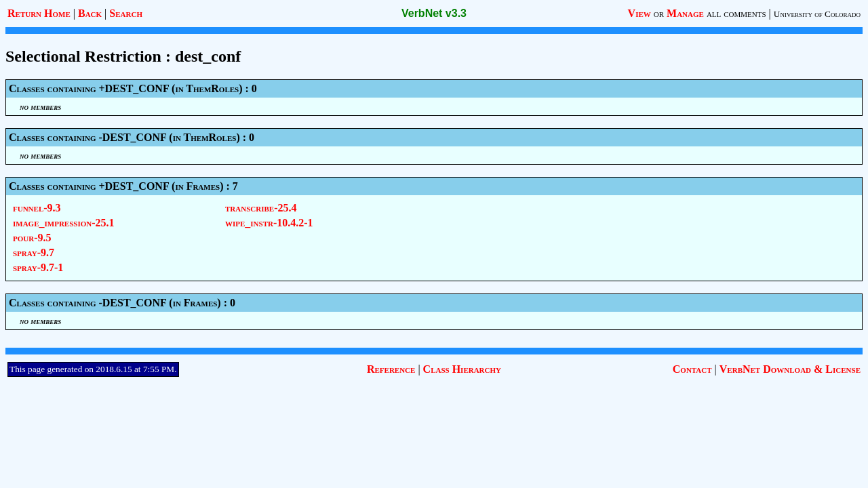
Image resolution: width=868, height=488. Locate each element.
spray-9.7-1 (38, 267)
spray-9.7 (34, 252)
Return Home (39, 13)
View (639, 13)
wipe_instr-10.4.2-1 (269, 223)
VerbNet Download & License (790, 369)
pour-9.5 (32, 238)
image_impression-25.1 (64, 223)
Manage (685, 13)
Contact (692, 369)
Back (90, 13)
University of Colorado (817, 14)
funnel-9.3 (37, 208)
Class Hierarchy (462, 369)
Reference (391, 369)
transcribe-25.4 (261, 208)
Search (126, 13)
